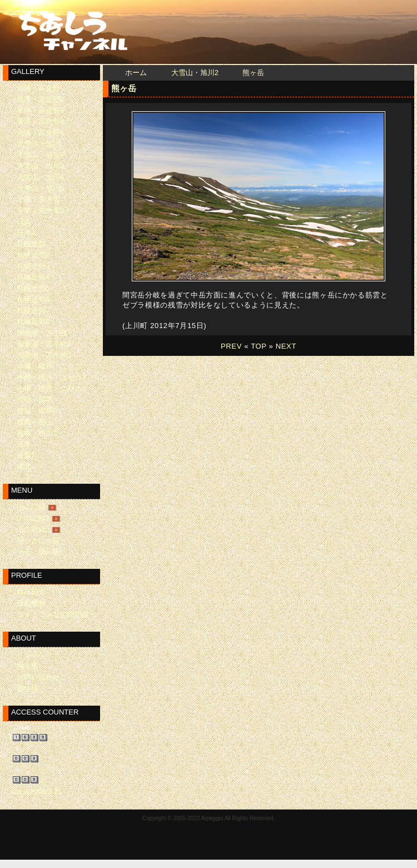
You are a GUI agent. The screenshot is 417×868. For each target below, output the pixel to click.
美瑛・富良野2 (40, 99)
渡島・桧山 (35, 422)
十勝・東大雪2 (40, 210)
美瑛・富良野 (38, 88)
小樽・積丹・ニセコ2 (51, 377)
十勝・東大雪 (38, 199)
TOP (259, 346)
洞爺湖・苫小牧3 (44, 355)
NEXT (286, 346)
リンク (28, 655)
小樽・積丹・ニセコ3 (51, 388)
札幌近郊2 (33, 255)
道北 (24, 466)
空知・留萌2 (37, 411)
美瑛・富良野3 (40, 110)
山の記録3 (33, 529)
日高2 (26, 233)
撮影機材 (31, 603)
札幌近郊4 (33, 277)
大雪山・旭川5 (40, 188)
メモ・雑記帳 (38, 551)
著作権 (28, 688)
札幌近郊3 (33, 266)
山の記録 (31, 507)
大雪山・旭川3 (40, 166)
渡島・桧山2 (37, 433)
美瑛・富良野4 (40, 121)
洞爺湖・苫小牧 (42, 333)
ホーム (136, 73)
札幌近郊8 (33, 322)
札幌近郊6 (33, 299)
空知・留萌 (35, 400)
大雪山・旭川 (38, 144)
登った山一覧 (38, 540)
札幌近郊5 (33, 288)
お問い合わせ (38, 677)
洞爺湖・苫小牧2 (44, 344)
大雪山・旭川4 (40, 177)
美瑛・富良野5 (40, 133)
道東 (24, 444)
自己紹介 (31, 592)
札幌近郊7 (33, 311)
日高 (24, 222)
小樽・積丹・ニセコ (49, 366)
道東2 (26, 455)
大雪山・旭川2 (195, 73)
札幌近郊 (31, 244)
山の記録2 (33, 518)
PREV (231, 346)
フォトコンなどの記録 (53, 614)
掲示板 (28, 666)
